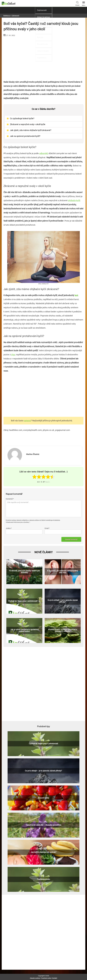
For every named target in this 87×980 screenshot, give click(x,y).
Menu (84, 3)
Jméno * (9, 528)
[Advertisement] (43, 395)
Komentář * (10, 499)
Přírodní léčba (43, 24)
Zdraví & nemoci (44, 17)
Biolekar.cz (7, 16)
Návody (40, 37)
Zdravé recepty (43, 51)
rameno (27, 421)
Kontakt (55, 978)
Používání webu (46, 978)
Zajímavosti (42, 10)
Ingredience (42, 58)
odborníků (44, 153)
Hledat (77, 3)
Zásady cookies (35, 978)
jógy (13, 355)
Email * (47, 528)
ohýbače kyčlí (74, 200)
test (76, 295)
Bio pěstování (42, 44)
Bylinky (40, 31)
